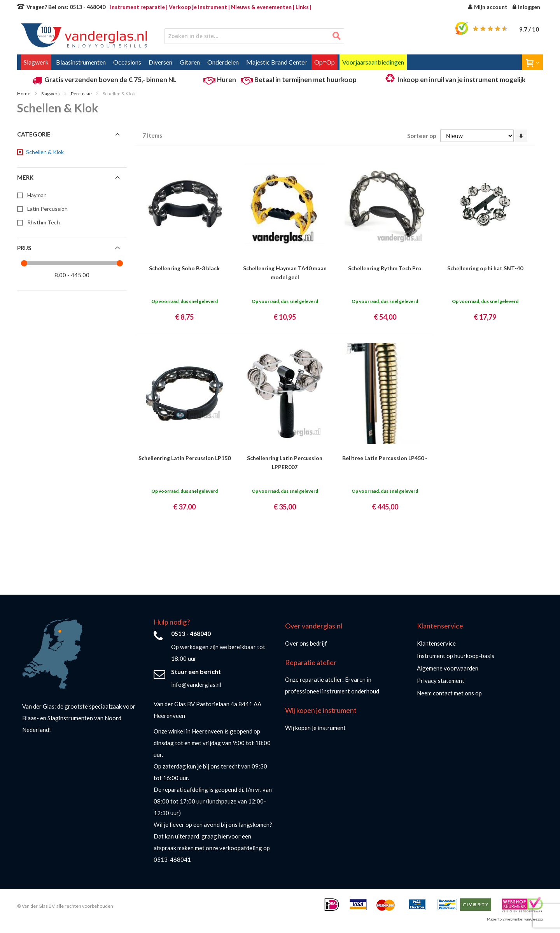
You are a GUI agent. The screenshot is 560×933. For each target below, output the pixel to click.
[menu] (280, 62)
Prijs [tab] (24, 248)
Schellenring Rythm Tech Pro (385, 268)
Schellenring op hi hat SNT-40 (485, 268)
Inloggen (529, 7)
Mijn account (491, 7)
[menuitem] (36, 62)
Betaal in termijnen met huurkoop (305, 80)
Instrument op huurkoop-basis (456, 656)
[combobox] (254, 36)
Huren (227, 80)
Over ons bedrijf (306, 643)
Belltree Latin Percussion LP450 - (385, 458)
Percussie (82, 94)
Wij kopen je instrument (315, 728)
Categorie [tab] (34, 134)
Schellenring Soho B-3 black (184, 268)
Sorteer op (422, 136)
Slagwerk (51, 94)
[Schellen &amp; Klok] (44, 152)
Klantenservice (436, 643)
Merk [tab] (25, 177)
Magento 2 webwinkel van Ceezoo (515, 919)
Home (24, 94)
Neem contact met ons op (449, 693)
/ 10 (529, 29)
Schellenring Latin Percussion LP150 (185, 458)
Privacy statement (441, 681)
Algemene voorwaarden (448, 668)
